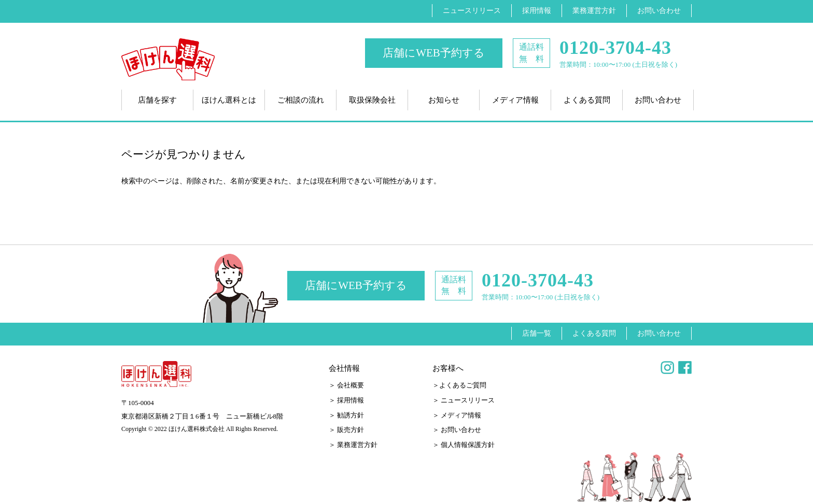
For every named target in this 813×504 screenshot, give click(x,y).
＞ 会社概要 (346, 385)
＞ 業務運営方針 (353, 445)
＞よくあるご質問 (459, 385)
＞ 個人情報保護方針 (464, 445)
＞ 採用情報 (346, 400)
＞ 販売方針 (346, 430)
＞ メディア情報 (457, 415)
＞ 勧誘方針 (346, 415)
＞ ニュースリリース (464, 400)
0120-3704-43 (615, 48)
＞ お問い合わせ (457, 430)
